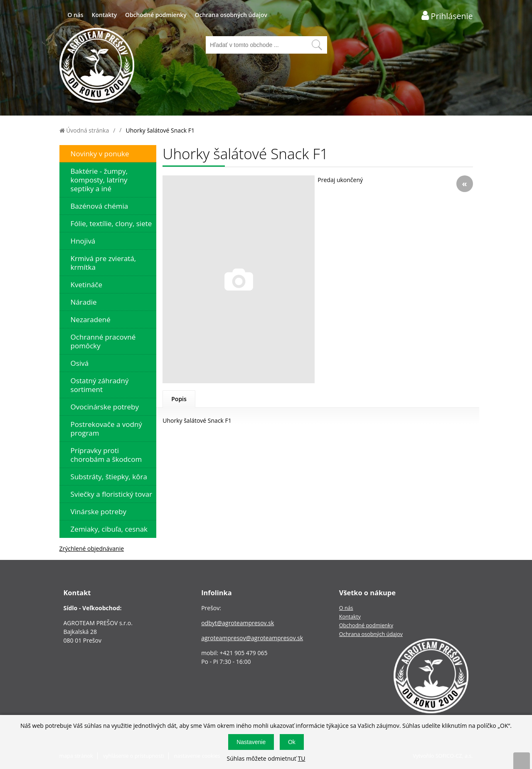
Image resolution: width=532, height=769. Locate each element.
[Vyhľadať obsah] (317, 45)
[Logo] (97, 66)
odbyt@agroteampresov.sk (238, 623)
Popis (179, 399)
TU (301, 758)
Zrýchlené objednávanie (92, 548)
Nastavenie (251, 742)
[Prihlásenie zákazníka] (447, 16)
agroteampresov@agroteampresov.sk (252, 638)
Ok (292, 742)
